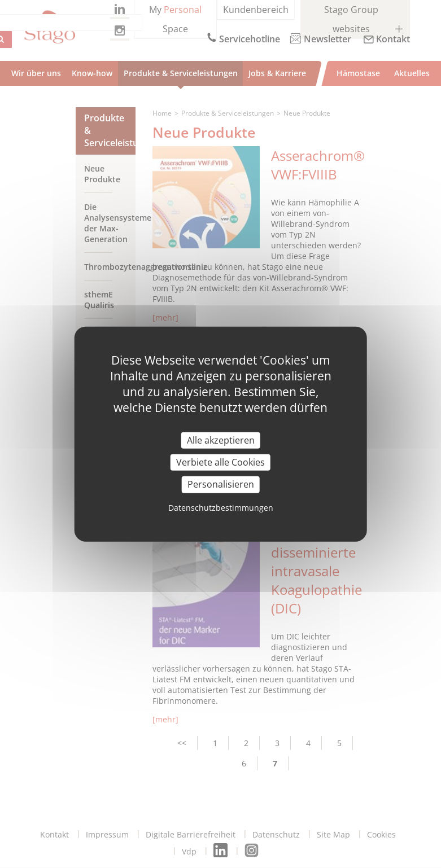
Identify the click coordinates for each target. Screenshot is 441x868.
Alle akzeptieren (221, 440)
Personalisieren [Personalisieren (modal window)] (221, 484)
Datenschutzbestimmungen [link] (221, 507)
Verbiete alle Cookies (221, 462)
